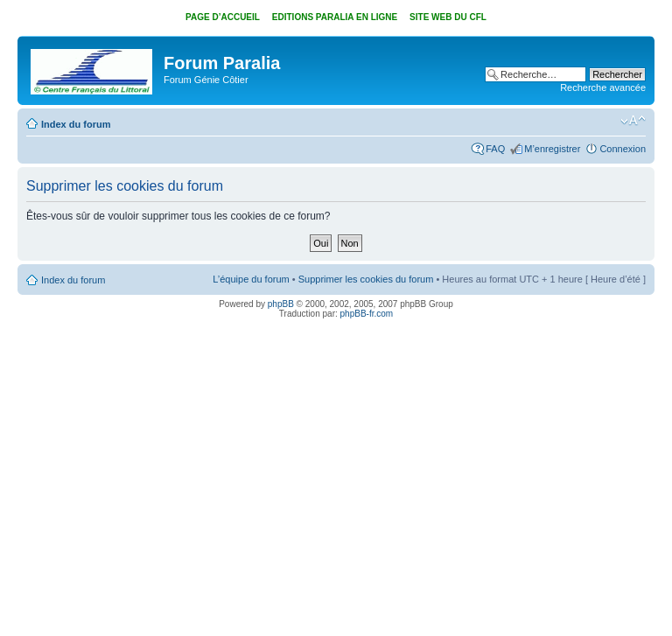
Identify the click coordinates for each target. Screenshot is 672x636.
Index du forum (76, 124)
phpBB (281, 304)
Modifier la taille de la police (633, 121)
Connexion (623, 149)
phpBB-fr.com (367, 314)
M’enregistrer (552, 149)
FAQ (495, 149)
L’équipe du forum (251, 279)
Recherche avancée (603, 87)
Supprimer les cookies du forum (366, 279)
